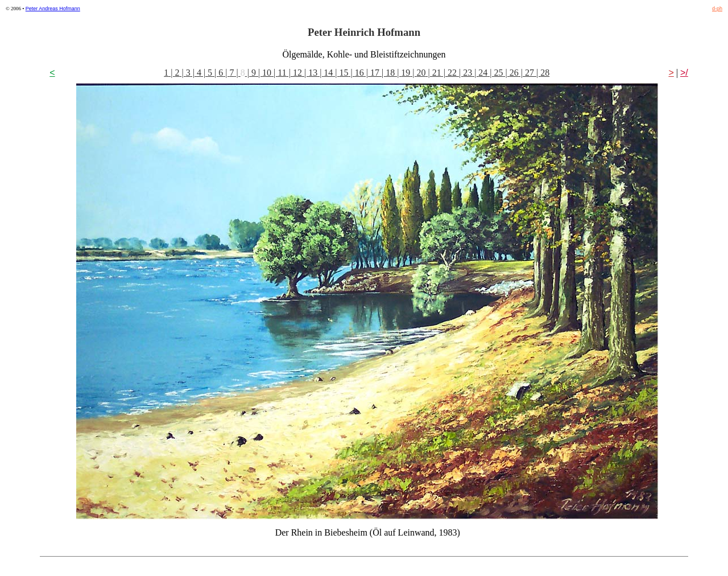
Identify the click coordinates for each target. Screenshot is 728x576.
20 (421, 73)
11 (282, 73)
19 (406, 73)
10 (267, 73)
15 (344, 73)
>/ (684, 73)
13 (313, 73)
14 (328, 73)
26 (514, 73)
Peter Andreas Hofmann (53, 9)
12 (297, 73)
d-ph (717, 9)
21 (437, 73)
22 (452, 73)
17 (375, 73)
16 (359, 73)
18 (390, 73)
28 (545, 73)
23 (468, 73)
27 (530, 73)
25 (499, 73)
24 (483, 73)
